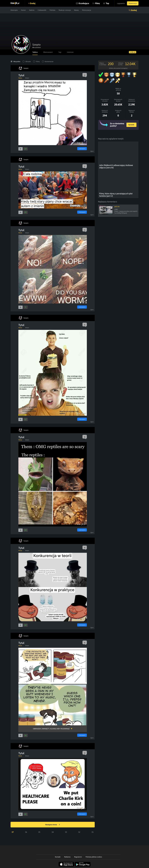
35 (39, 832)
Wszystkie (17, 61)
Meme (20, 78)
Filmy (97, 3)
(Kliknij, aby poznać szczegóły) (118, 68)
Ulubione (70, 52)
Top (107, 3)
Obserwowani (48, 52)
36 (26, 832)
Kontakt (58, 857)
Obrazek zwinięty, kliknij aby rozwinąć (51, 729)
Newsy (76, 10)
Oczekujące (84, 3)
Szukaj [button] (134, 10)
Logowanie (121, 3)
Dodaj (33, 3)
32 (79, 832)
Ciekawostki (42, 10)
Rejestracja (133, 3)
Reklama (67, 857)
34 (53, 832)
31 (93, 832)
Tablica (35, 52)
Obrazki (28, 61)
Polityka (52, 10)
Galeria (32, 10)
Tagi (60, 52)
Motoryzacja (87, 10)
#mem (27, 78)
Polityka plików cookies (94, 857)
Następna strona (53, 825)
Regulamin (78, 857)
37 (13, 832)
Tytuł (21, 75)
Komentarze (49, 61)
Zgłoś (92, 151)
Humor (23, 10)
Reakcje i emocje (65, 10)
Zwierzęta (14, 10)
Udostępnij (82, 149)
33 (66, 832)
